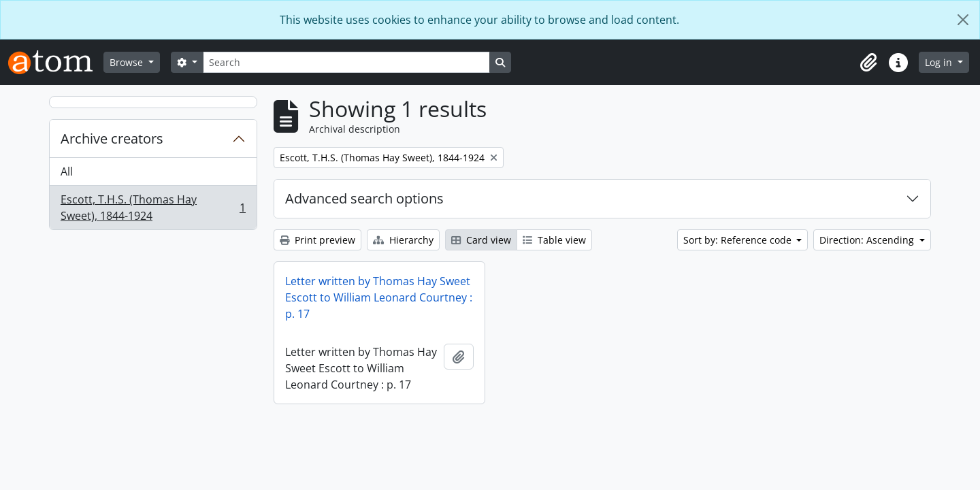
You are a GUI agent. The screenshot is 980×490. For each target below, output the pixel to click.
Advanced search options (364, 198)
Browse (128, 62)
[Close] (963, 20)
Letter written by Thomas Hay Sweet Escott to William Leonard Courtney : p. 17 (379, 297)
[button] (868, 63)
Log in (940, 62)
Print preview (317, 240)
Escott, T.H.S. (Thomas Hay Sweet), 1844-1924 (153, 208)
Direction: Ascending (868, 240)
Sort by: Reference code (739, 240)
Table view (554, 240)
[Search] (346, 62)
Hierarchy (403, 240)
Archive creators (112, 138)
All (67, 171)
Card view (481, 240)
